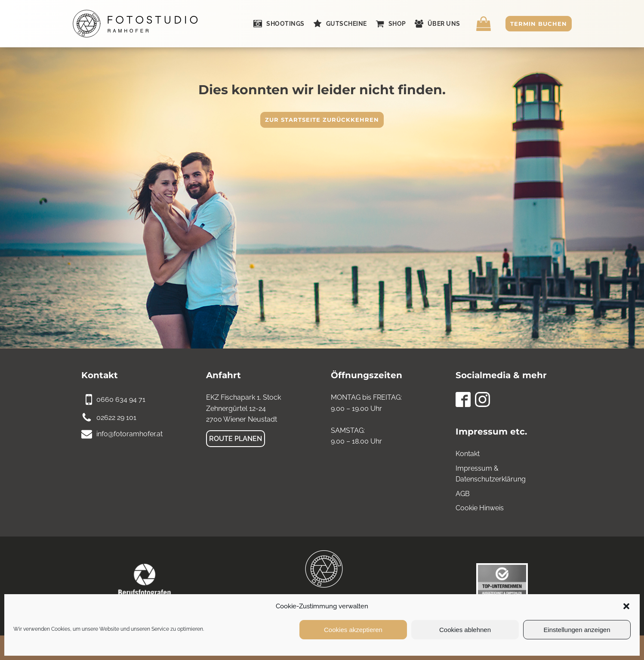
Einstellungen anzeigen (577, 630)
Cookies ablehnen (465, 630)
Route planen (236, 439)
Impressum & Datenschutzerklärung (491, 474)
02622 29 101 (116, 418)
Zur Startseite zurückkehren (322, 120)
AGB (463, 494)
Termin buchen (539, 24)
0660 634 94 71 (121, 399)
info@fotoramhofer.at (129, 434)
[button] (626, 606)
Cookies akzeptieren (353, 630)
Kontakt (468, 454)
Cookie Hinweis (480, 508)
